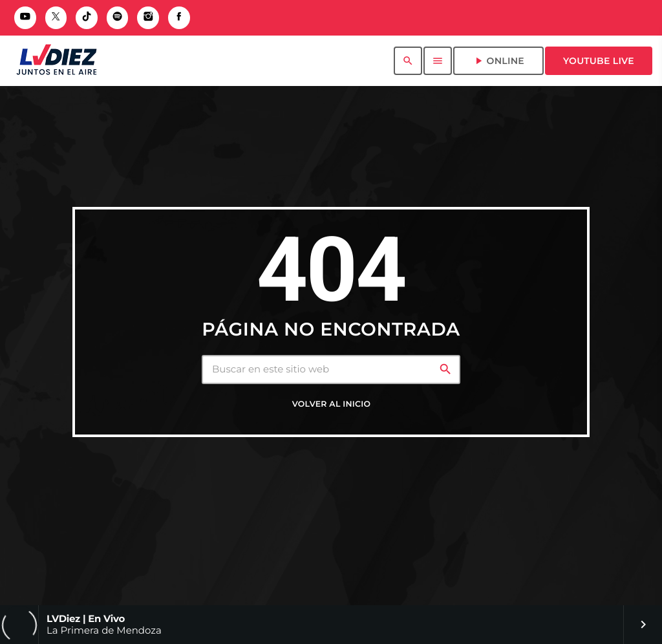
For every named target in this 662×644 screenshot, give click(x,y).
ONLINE (498, 61)
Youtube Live (599, 61)
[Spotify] (118, 18)
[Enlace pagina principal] (57, 61)
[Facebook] (179, 18)
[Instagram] (148, 18)
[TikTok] (87, 18)
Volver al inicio (331, 404)
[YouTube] (25, 18)
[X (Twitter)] (56, 18)
